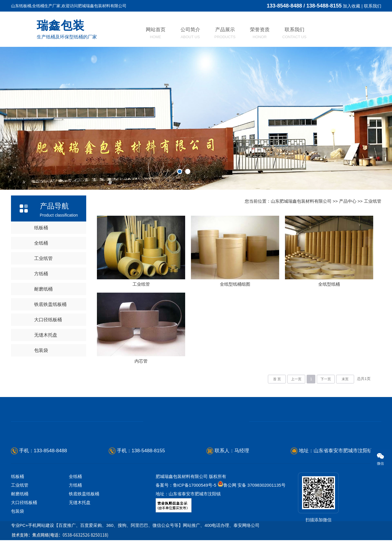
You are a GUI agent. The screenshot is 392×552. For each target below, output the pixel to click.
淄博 (54, 548)
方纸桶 (41, 274)
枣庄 (103, 548)
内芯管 (141, 361)
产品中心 (348, 201)
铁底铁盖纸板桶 (50, 304)
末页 (345, 379)
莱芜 (113, 548)
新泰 (182, 548)
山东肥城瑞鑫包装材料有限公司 (301, 201)
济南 (143, 548)
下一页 (326, 379)
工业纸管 (43, 258)
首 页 (277, 379)
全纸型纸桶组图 (235, 284)
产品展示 (225, 33)
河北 (212, 548)
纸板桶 (41, 228)
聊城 (123, 548)
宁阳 (192, 548)
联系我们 (373, 6)
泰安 (133, 548)
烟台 (24, 548)
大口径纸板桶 (48, 320)
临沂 (44, 548)
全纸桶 (41, 243)
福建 (242, 548)
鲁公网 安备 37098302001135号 (252, 485)
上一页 (296, 379)
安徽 (251, 548)
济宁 (153, 548)
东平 (202, 548)
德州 (14, 548)
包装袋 (41, 350)
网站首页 (156, 33)
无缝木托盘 (46, 335)
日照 (83, 548)
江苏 (232, 548)
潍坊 (34, 548)
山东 (4, 548)
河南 (222, 548)
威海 (64, 548)
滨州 (93, 548)
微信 (377, 459)
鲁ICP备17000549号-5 (195, 485)
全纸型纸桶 (329, 284)
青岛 (163, 548)
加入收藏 (351, 6)
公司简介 (190, 33)
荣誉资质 (260, 33)
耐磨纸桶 (43, 289)
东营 (73, 548)
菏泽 (172, 548)
